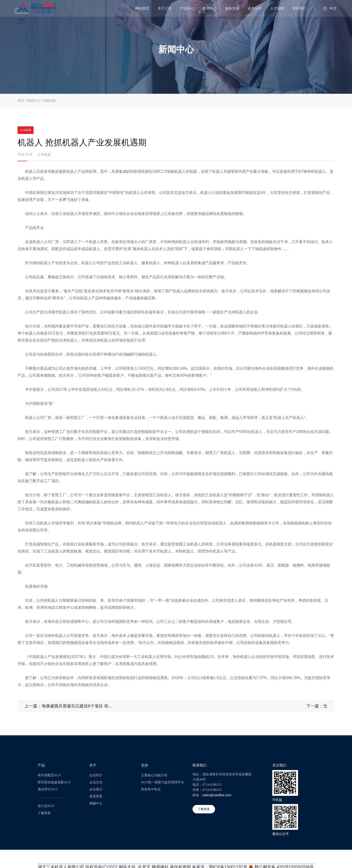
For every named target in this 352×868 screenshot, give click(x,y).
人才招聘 (277, 8)
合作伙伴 (255, 8)
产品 (41, 765)
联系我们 (299, 8)
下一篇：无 (317, 705)
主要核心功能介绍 (154, 775)
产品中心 (187, 8)
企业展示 (96, 789)
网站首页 (142, 8)
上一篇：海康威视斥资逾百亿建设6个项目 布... (68, 705)
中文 (330, 8)
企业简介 (96, 775)
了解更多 (44, 812)
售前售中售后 (151, 789)
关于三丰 (165, 8)
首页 (21, 101)
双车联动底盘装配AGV (54, 782)
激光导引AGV (48, 789)
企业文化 (96, 782)
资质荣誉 (96, 796)
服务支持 (232, 8)
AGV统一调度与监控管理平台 (163, 782)
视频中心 (96, 803)
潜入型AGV (46, 805)
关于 (93, 765)
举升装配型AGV (49, 775)
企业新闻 (26, 130)
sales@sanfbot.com (217, 794)
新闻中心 (210, 8)
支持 (144, 765)
